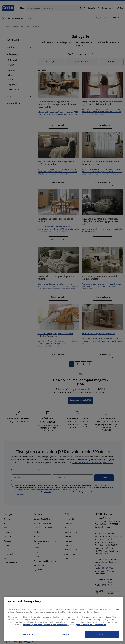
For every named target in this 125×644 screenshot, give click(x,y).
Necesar (65, 635)
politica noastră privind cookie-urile (91, 625)
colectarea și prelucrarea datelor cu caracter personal (45, 625)
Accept (102, 635)
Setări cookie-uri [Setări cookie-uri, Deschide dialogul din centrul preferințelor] (26, 635)
